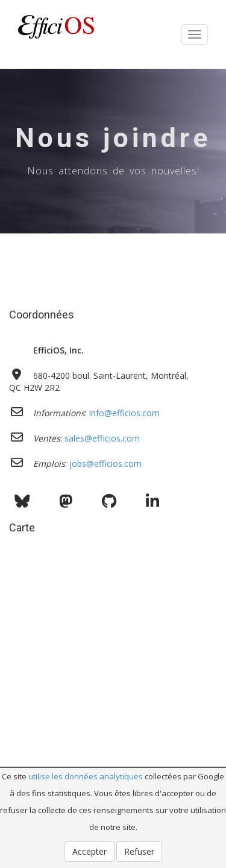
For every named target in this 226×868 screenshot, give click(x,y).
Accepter (89, 851)
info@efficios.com (124, 413)
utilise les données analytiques (86, 776)
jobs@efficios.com (105, 464)
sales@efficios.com (102, 438)
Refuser (139, 851)
